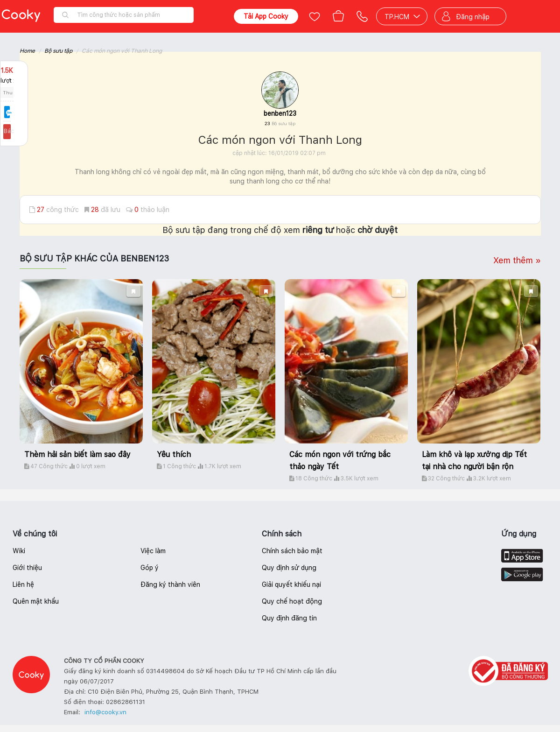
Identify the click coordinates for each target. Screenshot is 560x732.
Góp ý (150, 568)
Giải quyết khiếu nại (291, 584)
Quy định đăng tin (289, 618)
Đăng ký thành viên (170, 584)
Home (27, 51)
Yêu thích (174, 454)
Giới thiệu (27, 568)
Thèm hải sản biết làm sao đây (77, 454)
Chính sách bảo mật (292, 551)
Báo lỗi (14, 131)
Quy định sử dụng (289, 568)
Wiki (19, 551)
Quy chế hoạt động (292, 601)
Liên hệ (23, 584)
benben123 (280, 113)
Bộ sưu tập (58, 51)
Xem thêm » (517, 260)
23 (280, 123)
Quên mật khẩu (36, 601)
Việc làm (153, 551)
